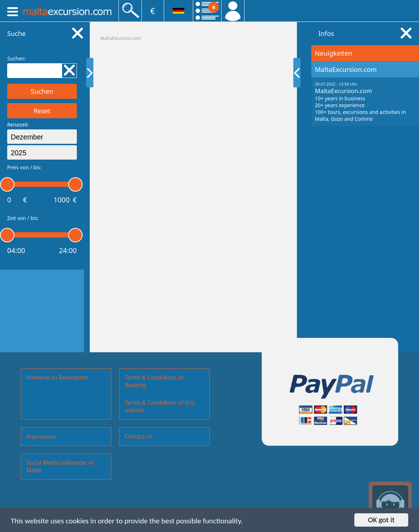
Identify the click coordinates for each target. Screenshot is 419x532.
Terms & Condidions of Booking (154, 381)
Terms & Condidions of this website (159, 407)
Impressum (41, 437)
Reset (42, 111)
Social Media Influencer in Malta (60, 467)
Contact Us (139, 437)
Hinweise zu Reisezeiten (57, 378)
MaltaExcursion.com (121, 38)
